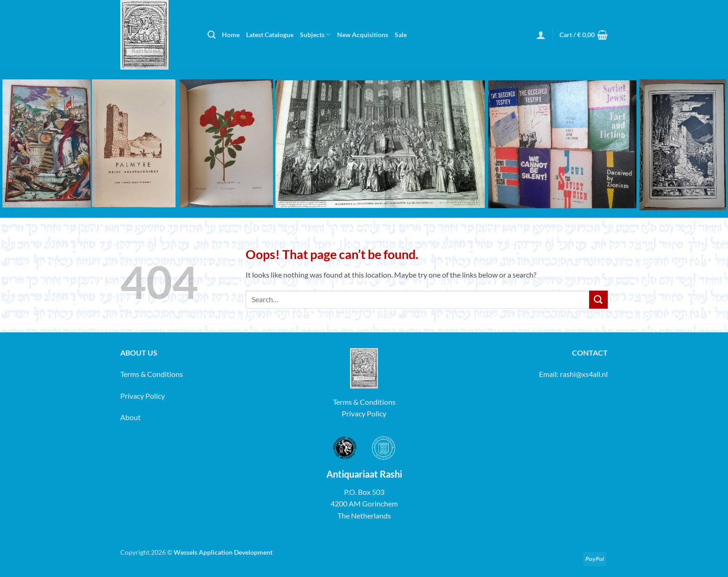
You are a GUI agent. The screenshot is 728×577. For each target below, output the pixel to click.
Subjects (315, 35)
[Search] (211, 35)
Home (231, 35)
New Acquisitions (363, 35)
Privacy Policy (143, 396)
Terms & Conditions (152, 374)
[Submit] (598, 300)
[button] (541, 35)
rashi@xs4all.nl (584, 374)
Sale (401, 35)
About (130, 417)
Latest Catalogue (270, 35)
